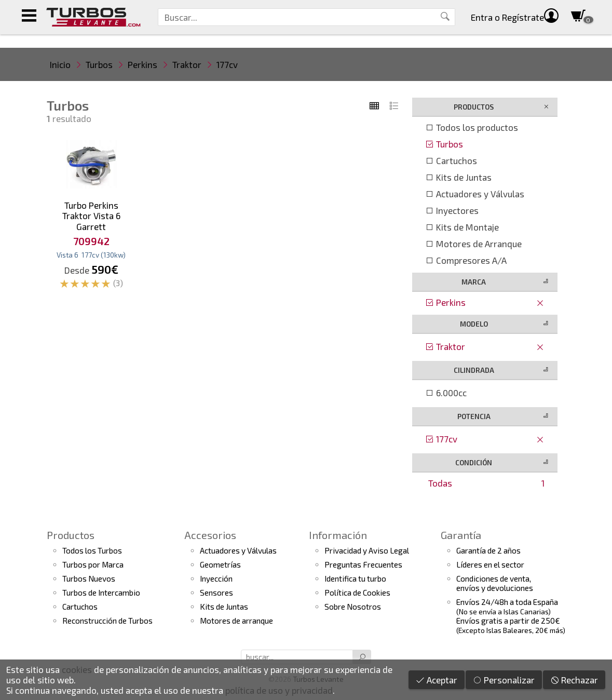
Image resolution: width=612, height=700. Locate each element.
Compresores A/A (466, 260)
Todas (486, 483)
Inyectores (452, 210)
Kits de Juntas (458, 177)
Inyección (216, 578)
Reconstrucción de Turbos (107, 621)
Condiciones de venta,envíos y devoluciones (495, 583)
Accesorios (210, 535)
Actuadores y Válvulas (475, 194)
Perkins (142, 64)
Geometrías (220, 564)
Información (338, 535)
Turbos (99, 64)
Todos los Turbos (92, 550)
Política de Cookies (357, 593)
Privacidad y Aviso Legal (367, 550)
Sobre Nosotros (353, 607)
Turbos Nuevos (89, 578)
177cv (227, 64)
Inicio (60, 64)
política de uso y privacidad (279, 690)
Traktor (187, 64)
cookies (77, 669)
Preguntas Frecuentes (363, 564)
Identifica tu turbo (355, 578)
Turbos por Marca (93, 564)
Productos (71, 535)
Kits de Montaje (462, 227)
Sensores (216, 593)
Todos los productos (472, 127)
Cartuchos (451, 160)
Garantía (461, 535)
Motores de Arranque (473, 244)
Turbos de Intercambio (101, 593)
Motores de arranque (236, 621)
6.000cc (446, 393)
